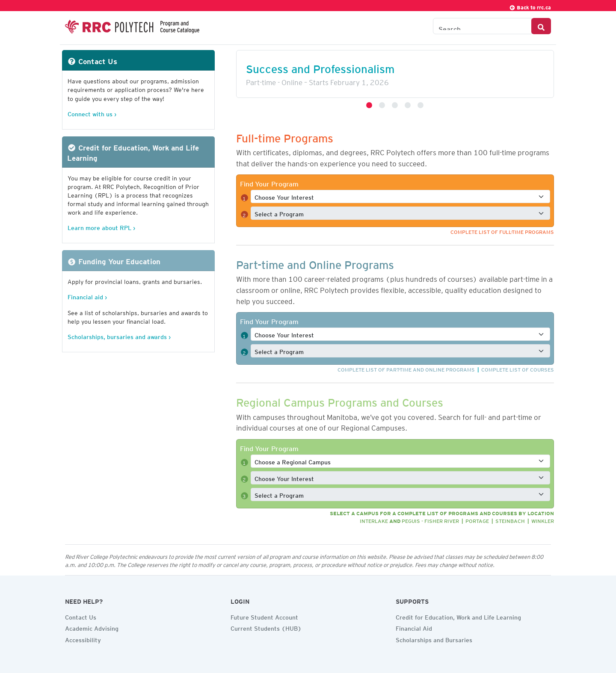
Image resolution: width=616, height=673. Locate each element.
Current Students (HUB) (266, 627)
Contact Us (81, 616)
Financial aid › (87, 296)
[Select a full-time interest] (400, 196)
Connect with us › (92, 113)
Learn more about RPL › (101, 226)
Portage (477, 520)
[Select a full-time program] (400, 213)
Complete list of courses (518, 368)
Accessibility (83, 639)
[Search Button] (541, 26)
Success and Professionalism (320, 66)
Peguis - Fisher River (430, 520)
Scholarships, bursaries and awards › (119, 335)
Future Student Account (264, 616)
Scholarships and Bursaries (434, 639)
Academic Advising (92, 627)
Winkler (543, 520)
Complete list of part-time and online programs (406, 368)
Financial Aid (414, 627)
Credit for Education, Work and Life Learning (458, 616)
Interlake (374, 520)
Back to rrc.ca (530, 6)
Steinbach (510, 520)
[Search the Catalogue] (482, 26)
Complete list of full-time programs (502, 231)
